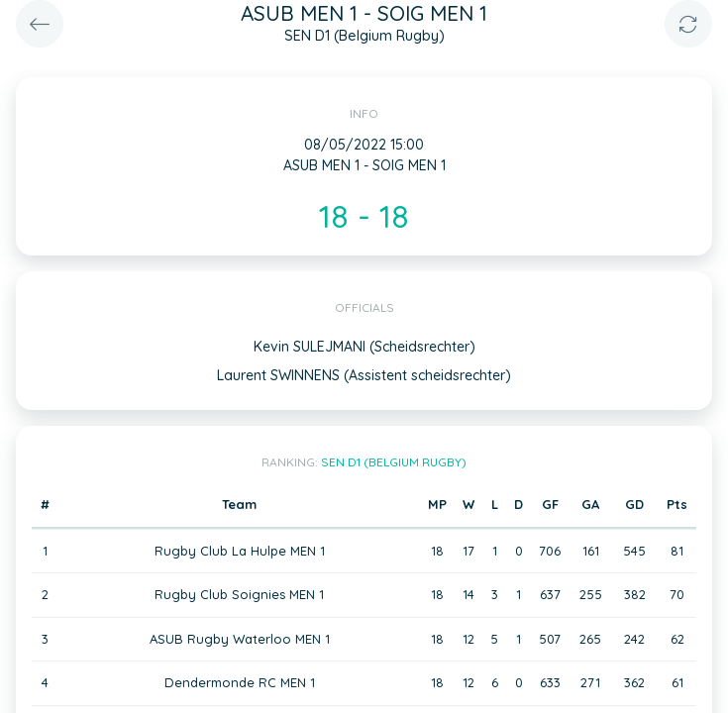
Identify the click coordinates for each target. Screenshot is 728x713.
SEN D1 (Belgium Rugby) (394, 462)
